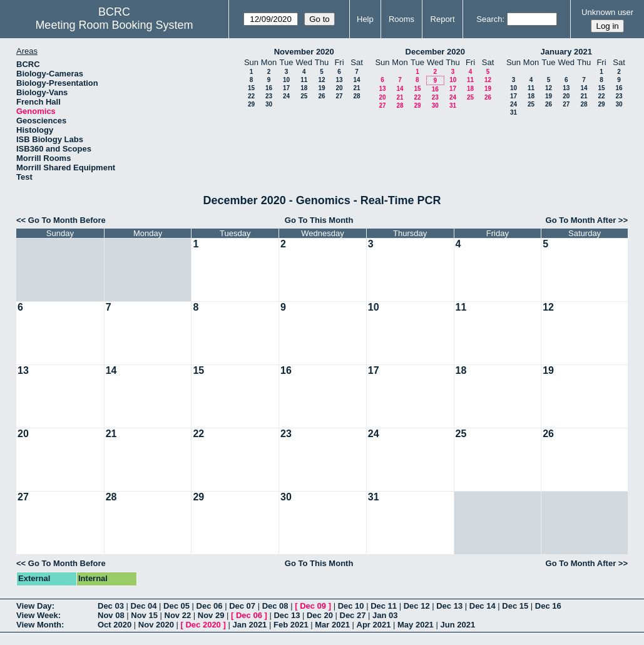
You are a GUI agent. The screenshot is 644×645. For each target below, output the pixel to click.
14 (356, 80)
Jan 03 (385, 615)
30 (269, 104)
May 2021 (416, 625)
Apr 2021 (374, 625)
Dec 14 (483, 606)
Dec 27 (353, 615)
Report (443, 19)
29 (251, 104)
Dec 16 (548, 606)
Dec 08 (275, 606)
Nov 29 (211, 615)
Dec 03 (111, 606)
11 (304, 80)
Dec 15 (515, 606)
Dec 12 (417, 606)
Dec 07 (242, 606)
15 (251, 88)
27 (339, 96)
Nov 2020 (156, 625)
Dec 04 (144, 606)
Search (489, 19)
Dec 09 (313, 606)
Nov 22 (178, 615)
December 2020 (435, 52)
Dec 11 (384, 606)
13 (339, 80)
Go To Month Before (67, 220)
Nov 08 (111, 615)
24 (286, 96)
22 (251, 96)
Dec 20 (320, 615)
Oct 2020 (115, 625)
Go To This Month (319, 220)
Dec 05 (176, 606)
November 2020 (304, 52)
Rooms (401, 19)
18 (304, 88)
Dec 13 (449, 606)
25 (304, 96)
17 (286, 88)
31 (453, 106)
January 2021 (566, 52)
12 (321, 80)
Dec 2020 (203, 625)
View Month (39, 625)
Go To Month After (581, 220)
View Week (37, 615)
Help (365, 19)
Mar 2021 (332, 625)
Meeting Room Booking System (114, 25)
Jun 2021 (457, 625)
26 (321, 96)
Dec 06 (210, 606)
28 (356, 96)
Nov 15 (144, 615)
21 (356, 88)
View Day (34, 606)
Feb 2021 (291, 625)
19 (321, 88)
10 (286, 80)
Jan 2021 (249, 625)
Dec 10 (351, 606)
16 (269, 88)
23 (269, 96)
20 (339, 88)
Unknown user (607, 12)
